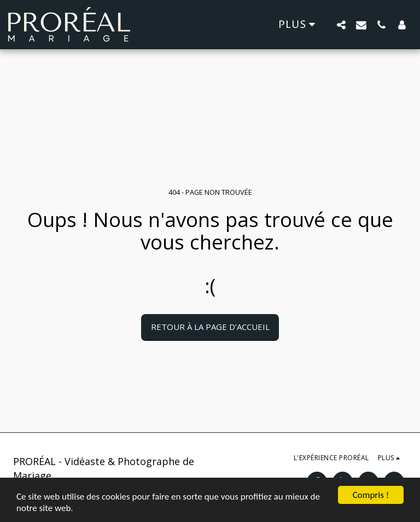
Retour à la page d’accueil (210, 327)
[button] (341, 25)
